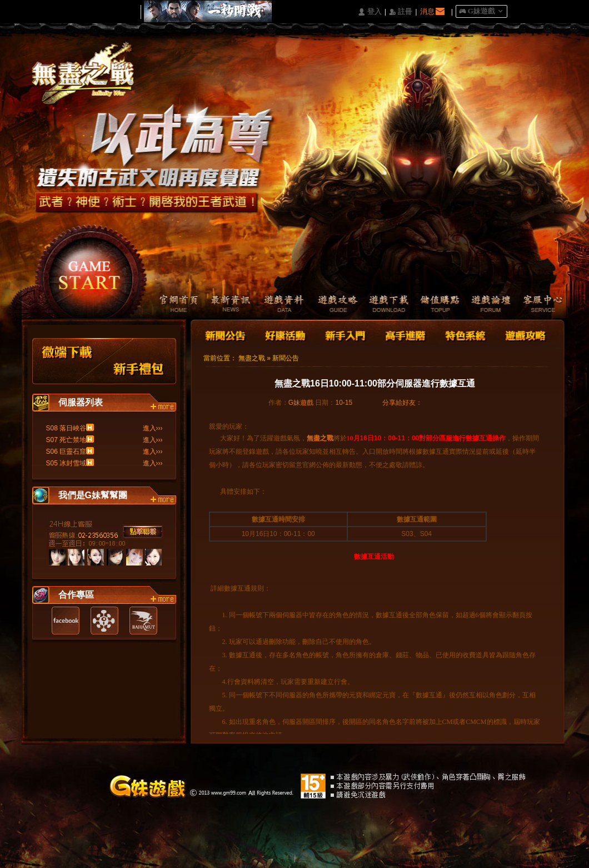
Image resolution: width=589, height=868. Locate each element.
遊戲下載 (383, 305)
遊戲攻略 (330, 305)
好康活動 (283, 334)
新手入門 (345, 334)
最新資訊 (225, 305)
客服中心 (541, 305)
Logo (88, 83)
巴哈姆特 (143, 621)
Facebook (66, 621)
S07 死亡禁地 (66, 440)
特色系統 (464, 334)
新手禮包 (139, 361)
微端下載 (68, 361)
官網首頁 (172, 305)
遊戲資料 (278, 305)
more (163, 407)
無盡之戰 (252, 358)
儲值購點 (436, 305)
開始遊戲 (90, 270)
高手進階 (405, 334)
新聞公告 (226, 334)
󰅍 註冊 (401, 12)
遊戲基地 (104, 621)
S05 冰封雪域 (66, 463)
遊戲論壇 (489, 305)
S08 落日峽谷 (66, 428)
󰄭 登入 (370, 12)
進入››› (153, 428)
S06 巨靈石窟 (66, 452)
